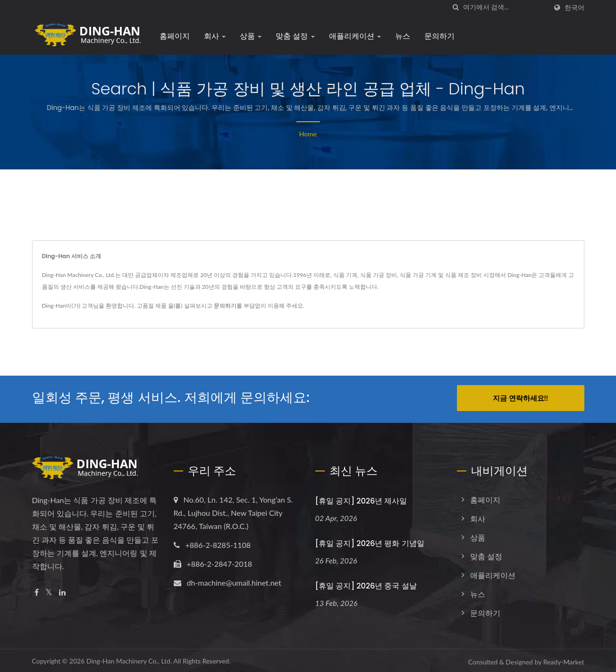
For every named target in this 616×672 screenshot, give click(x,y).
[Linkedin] (62, 590)
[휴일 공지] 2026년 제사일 (361, 499)
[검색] (456, 7)
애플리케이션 (355, 36)
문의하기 (439, 36)
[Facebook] (37, 590)
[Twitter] (49, 590)
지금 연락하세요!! (520, 398)
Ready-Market (564, 659)
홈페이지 (175, 36)
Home (308, 134)
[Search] (505, 7)
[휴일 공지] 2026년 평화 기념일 (370, 541)
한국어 (574, 8)
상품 (251, 36)
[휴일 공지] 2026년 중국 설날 (366, 584)
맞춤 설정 (295, 36)
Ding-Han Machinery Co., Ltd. (129, 659)
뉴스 (403, 36)
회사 (215, 36)
